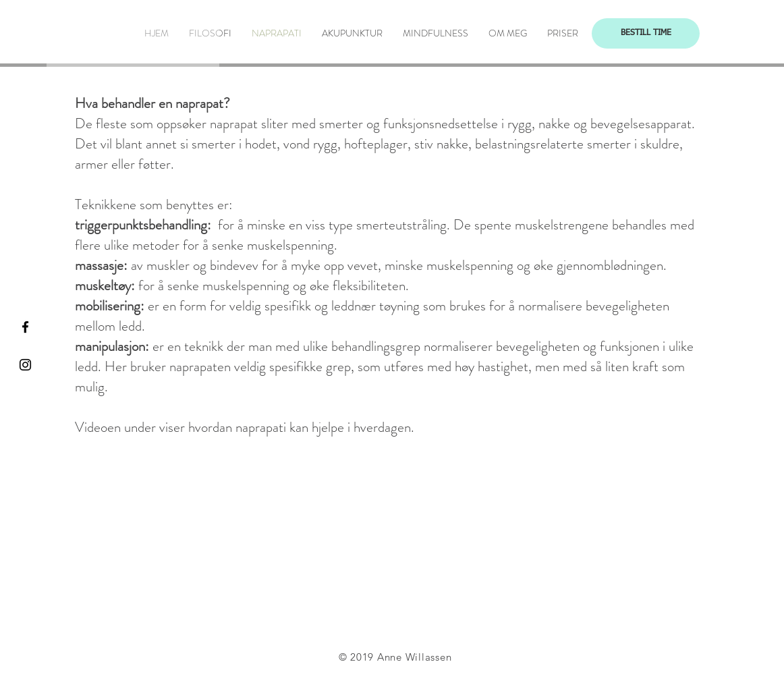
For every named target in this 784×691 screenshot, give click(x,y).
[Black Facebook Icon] (25, 327)
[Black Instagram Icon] (25, 365)
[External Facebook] (395, 551)
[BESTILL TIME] (646, 33)
